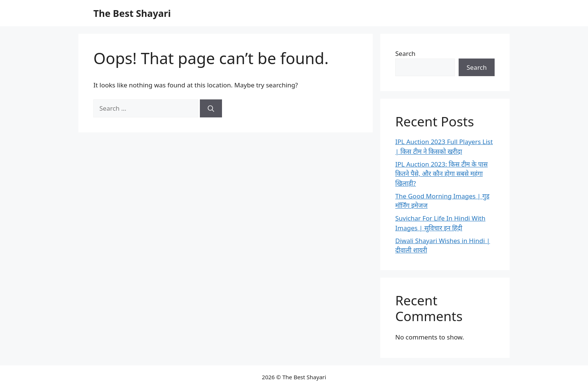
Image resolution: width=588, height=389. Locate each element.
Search (405, 53)
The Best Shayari (132, 13)
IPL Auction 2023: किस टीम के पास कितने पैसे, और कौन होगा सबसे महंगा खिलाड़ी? (441, 174)
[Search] (211, 108)
